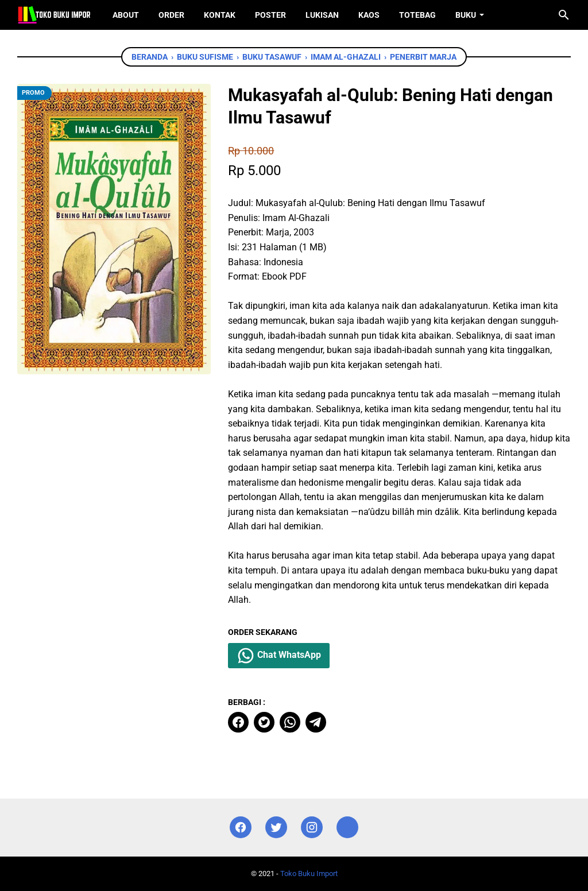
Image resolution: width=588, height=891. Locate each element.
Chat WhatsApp (279, 656)
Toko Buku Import (309, 873)
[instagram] (312, 828)
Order (171, 15)
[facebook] (238, 722)
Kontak (220, 15)
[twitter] (264, 722)
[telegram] (316, 722)
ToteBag (417, 15)
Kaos (369, 15)
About (126, 15)
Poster (270, 15)
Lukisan (322, 15)
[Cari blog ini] (564, 15)
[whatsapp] (290, 722)
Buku (466, 15)
